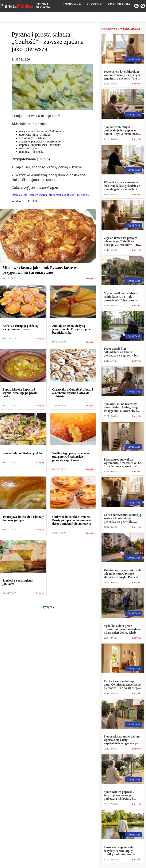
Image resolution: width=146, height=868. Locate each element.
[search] (143, 6)
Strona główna (43, 6)
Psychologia (119, 4)
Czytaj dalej (48, 607)
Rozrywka (72, 4)
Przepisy (94, 4)
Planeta (16, 6)
